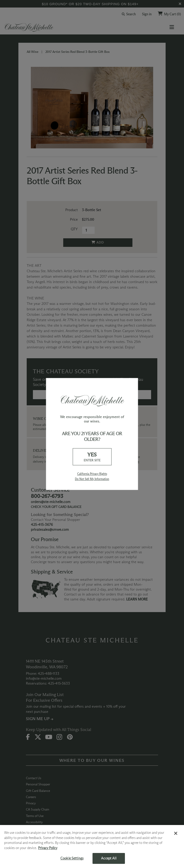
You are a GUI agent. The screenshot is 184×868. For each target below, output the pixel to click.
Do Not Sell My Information (92, 479)
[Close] (176, 833)
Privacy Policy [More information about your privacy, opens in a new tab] (48, 848)
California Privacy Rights (92, 474)
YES (92, 457)
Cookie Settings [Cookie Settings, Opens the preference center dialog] (72, 858)
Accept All (109, 858)
